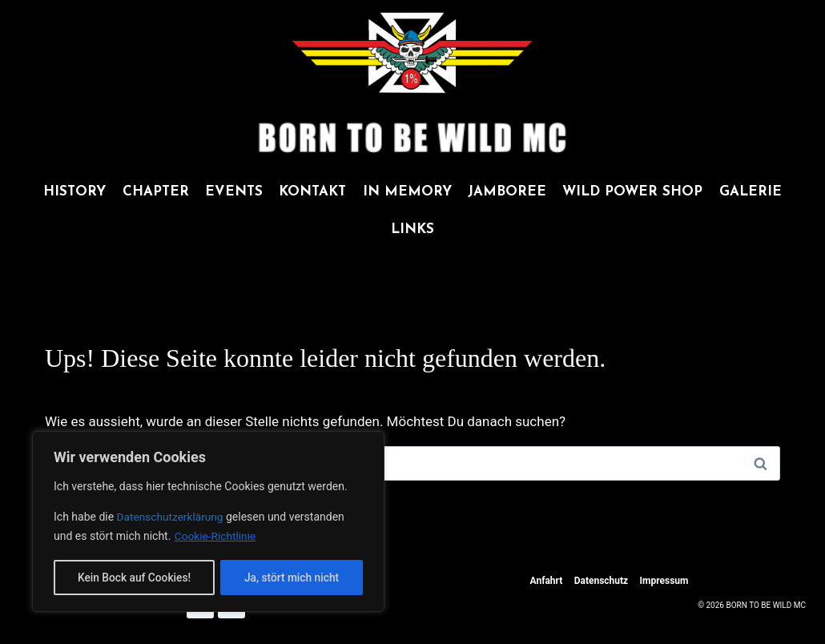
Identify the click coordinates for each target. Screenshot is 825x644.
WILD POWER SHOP (632, 192)
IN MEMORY (407, 192)
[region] (208, 522)
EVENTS (234, 192)
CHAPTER (156, 192)
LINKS (412, 229)
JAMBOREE (507, 192)
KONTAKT (312, 192)
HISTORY (74, 192)
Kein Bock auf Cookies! (134, 578)
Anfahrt (547, 581)
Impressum (664, 581)
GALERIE (751, 192)
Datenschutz (602, 581)
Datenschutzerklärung (173, 518)
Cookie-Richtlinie (216, 537)
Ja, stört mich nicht (292, 578)
